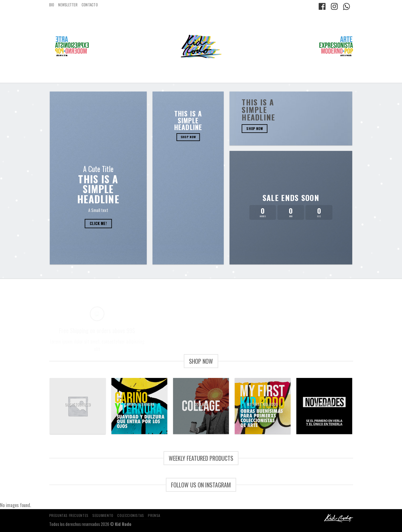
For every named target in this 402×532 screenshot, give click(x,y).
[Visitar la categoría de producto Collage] (201, 406)
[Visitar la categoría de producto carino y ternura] (139, 406)
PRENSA (154, 515)
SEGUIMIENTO (103, 515)
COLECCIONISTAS (131, 515)
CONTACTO (90, 5)
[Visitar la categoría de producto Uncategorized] (78, 406)
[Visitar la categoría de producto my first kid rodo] (263, 406)
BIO (52, 5)
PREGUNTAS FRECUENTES (69, 515)
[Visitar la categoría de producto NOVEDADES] (324, 406)
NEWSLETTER (68, 5)
